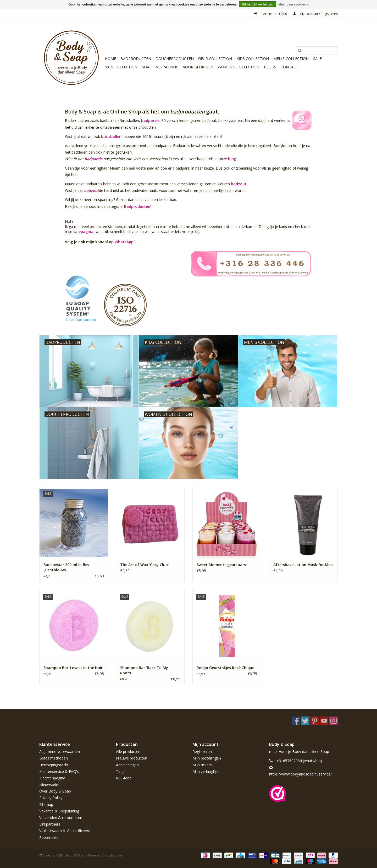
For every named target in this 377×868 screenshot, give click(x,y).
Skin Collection (121, 67)
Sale (317, 59)
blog (232, 159)
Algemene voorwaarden (60, 752)
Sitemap (46, 804)
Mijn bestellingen (207, 758)
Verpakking (167, 67)
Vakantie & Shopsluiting (59, 811)
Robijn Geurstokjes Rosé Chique (225, 668)
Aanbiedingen (127, 765)
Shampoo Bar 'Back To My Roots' (144, 670)
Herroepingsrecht (54, 765)
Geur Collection (215, 59)
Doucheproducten (175, 59)
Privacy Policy (51, 798)
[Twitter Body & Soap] (305, 721)
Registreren (202, 752)
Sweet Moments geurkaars (221, 565)
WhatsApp (124, 242)
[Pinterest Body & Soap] (315, 721)
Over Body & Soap (55, 791)
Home (110, 59)
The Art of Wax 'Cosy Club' (144, 565)
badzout (239, 184)
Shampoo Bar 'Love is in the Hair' (73, 668)
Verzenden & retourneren (61, 818)
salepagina (83, 232)
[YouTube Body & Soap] (324, 721)
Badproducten (136, 59)
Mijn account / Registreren (315, 14)
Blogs (270, 67)
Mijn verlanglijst (206, 771)
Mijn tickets (202, 765)
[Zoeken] (317, 51)
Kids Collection (253, 59)
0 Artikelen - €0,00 (271, 14)
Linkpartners (50, 824)
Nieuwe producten (132, 758)
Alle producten (128, 752)
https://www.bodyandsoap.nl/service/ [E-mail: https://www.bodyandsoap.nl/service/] (300, 774)
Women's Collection (239, 67)
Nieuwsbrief (49, 785)
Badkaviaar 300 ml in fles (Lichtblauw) (66, 567)
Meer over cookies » (293, 4)
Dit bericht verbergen (257, 4)
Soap (147, 67)
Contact (289, 67)
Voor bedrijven (198, 67)
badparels (150, 120)
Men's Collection (291, 59)
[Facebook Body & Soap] (296, 721)
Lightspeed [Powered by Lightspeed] (115, 855)
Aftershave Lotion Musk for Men (303, 565)
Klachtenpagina (52, 778)
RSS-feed (124, 778)
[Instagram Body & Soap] (334, 721)
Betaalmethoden (54, 758)
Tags (120, 771)
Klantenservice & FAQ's (59, 771)
